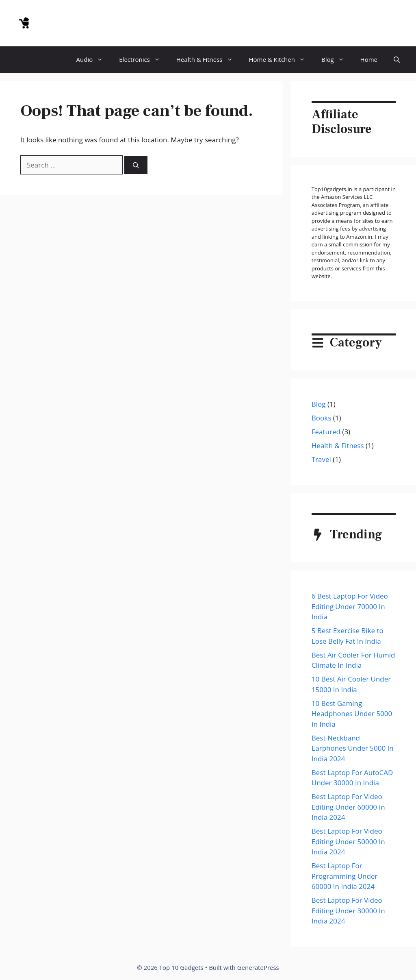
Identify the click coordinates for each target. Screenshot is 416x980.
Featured (326, 432)
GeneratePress (258, 967)
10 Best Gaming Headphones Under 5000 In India (352, 714)
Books (321, 418)
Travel (321, 459)
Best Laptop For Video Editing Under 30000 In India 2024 (348, 910)
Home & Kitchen (281, 60)
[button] (397, 60)
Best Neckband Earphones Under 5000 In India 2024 (353, 748)
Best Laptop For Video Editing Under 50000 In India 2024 (348, 841)
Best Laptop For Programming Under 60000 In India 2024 (345, 876)
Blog (337, 60)
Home (369, 59)
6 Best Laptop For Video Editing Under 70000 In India (350, 606)
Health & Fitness (209, 60)
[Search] (136, 165)
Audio (94, 60)
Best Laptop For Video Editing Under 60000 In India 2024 (348, 807)
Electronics (144, 60)
